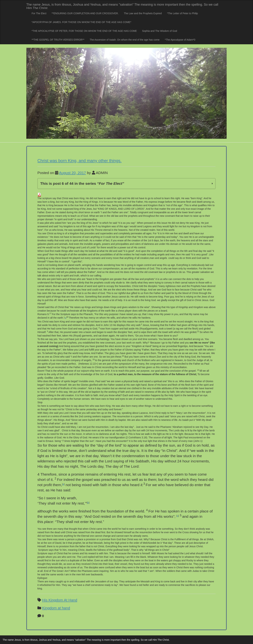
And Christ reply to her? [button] (162, 413)
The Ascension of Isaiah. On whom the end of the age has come (125, 40)
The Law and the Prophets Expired (143, 13)
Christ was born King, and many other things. (80, 161)
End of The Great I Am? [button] (57, 571)
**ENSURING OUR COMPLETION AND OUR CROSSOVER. (85, 13)
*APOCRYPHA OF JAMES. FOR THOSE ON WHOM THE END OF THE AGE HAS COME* (81, 22)
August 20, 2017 (72, 173)
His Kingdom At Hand (60, 600)
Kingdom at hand (56, 608)
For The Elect (39, 13)
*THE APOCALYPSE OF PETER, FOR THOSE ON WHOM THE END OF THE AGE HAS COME (84, 31)
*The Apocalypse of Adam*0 (180, 40)
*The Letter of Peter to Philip (183, 13)
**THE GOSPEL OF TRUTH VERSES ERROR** (58, 40)
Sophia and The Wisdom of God (160, 31)
